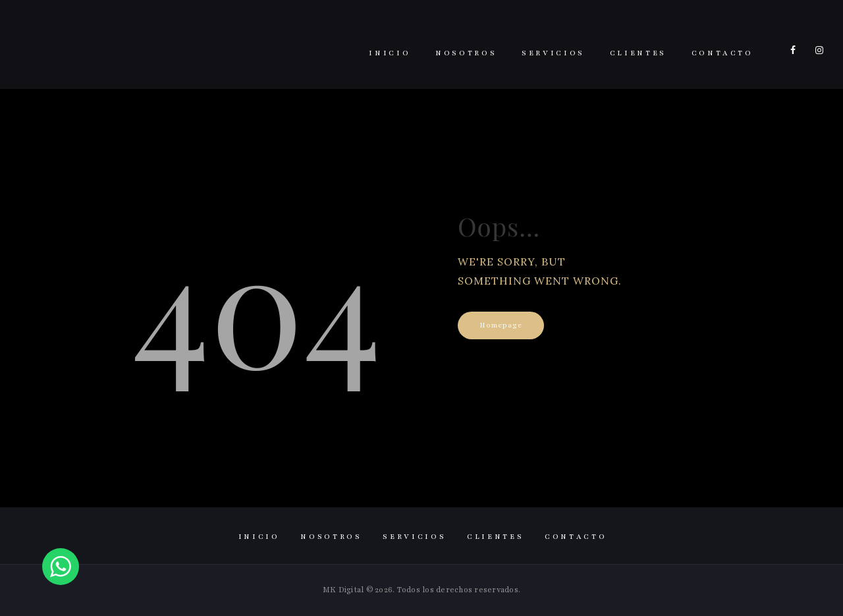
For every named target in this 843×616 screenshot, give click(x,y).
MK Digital (343, 590)
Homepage (501, 325)
